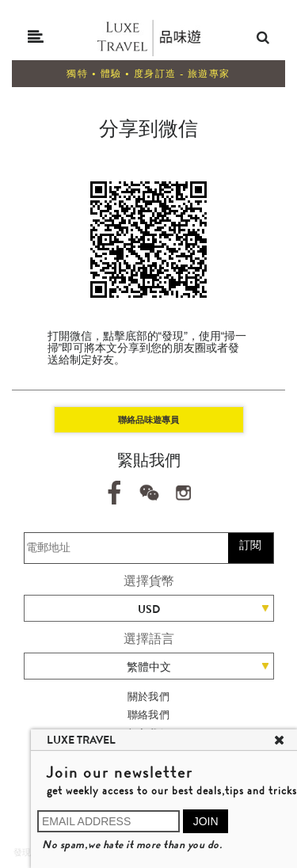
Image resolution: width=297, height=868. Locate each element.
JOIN (206, 821)
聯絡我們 (149, 715)
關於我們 (149, 697)
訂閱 (250, 545)
